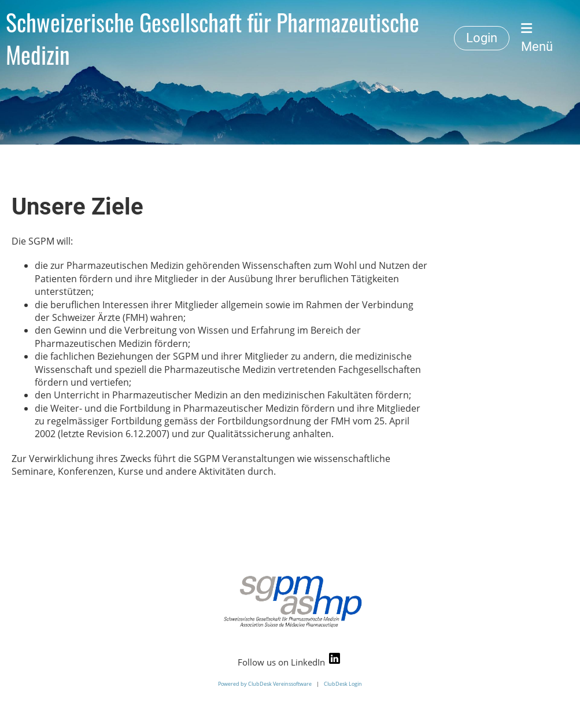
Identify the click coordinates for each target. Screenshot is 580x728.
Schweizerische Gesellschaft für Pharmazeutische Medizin (213, 38)
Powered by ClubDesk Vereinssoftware (265, 684)
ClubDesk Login (343, 684)
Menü (537, 38)
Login (482, 38)
